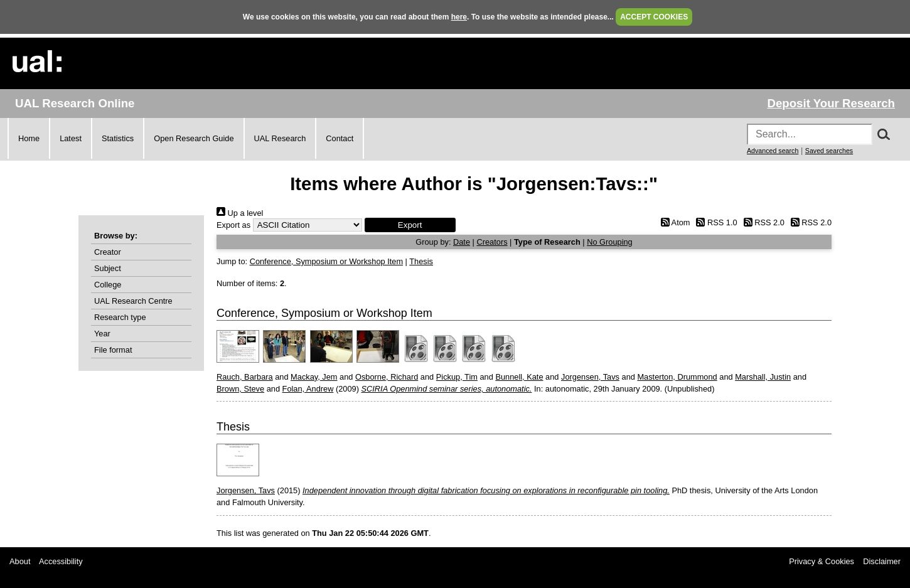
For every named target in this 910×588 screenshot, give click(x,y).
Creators (492, 242)
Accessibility (61, 561)
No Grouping (610, 242)
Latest (71, 138)
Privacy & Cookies (822, 561)
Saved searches (829, 151)
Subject (108, 268)
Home (29, 138)
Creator (108, 252)
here (459, 17)
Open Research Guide (194, 138)
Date (462, 242)
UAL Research (280, 138)
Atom (673, 222)
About (20, 561)
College (108, 285)
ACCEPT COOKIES (654, 17)
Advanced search (773, 151)
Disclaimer (882, 561)
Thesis (421, 261)
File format (113, 350)
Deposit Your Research (831, 103)
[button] (410, 225)
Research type (120, 317)
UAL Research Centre (133, 301)
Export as (233, 225)
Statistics (118, 138)
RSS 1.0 (715, 222)
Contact (340, 138)
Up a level (240, 213)
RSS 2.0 (762, 222)
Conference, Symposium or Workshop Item (326, 261)
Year (102, 334)
